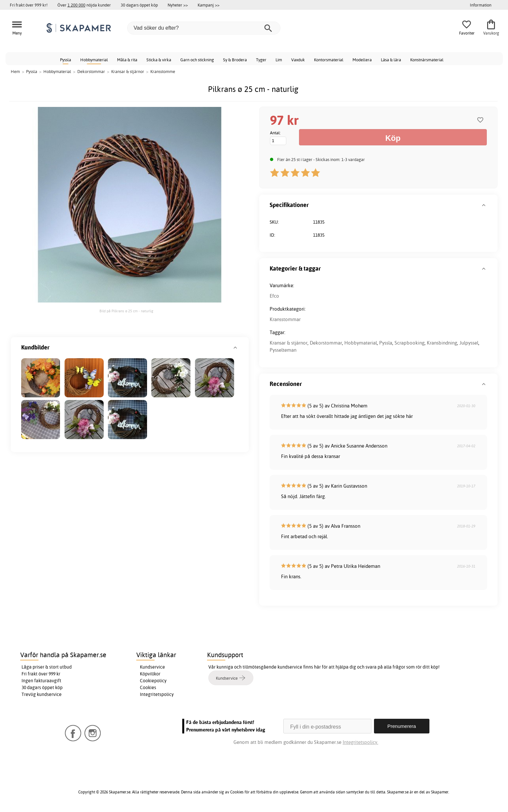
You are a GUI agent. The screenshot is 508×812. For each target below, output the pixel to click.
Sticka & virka (159, 60)
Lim (279, 60)
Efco (274, 296)
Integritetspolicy (157, 694)
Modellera (362, 60)
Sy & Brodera (235, 60)
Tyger (261, 60)
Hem (15, 71)
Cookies (148, 687)
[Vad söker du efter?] (204, 28)
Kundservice (152, 667)
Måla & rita (127, 60)
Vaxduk (298, 60)
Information (481, 5)
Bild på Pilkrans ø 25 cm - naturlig (126, 311)
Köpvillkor (150, 674)
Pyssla (66, 60)
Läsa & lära (391, 60)
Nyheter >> (178, 5)
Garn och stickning (197, 60)
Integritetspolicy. (360, 742)
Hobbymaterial (94, 60)
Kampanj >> (209, 5)
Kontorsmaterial (329, 60)
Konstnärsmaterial (427, 60)
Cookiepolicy (153, 681)
